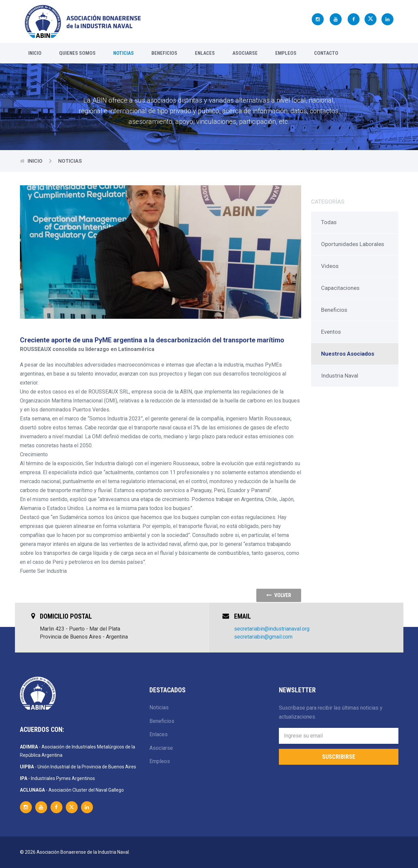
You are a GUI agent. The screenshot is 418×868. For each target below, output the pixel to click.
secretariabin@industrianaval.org (272, 629)
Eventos (331, 332)
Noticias (124, 53)
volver (279, 595)
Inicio (35, 53)
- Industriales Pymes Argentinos (57, 778)
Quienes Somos (77, 53)
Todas (329, 222)
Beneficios (164, 53)
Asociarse (245, 53)
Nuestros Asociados (348, 354)
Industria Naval (340, 376)
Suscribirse (339, 757)
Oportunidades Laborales (353, 244)
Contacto (326, 53)
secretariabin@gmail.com (263, 637)
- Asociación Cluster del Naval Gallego (72, 790)
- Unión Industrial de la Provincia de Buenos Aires (78, 767)
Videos (330, 266)
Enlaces (205, 53)
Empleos (286, 53)
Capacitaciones (340, 288)
